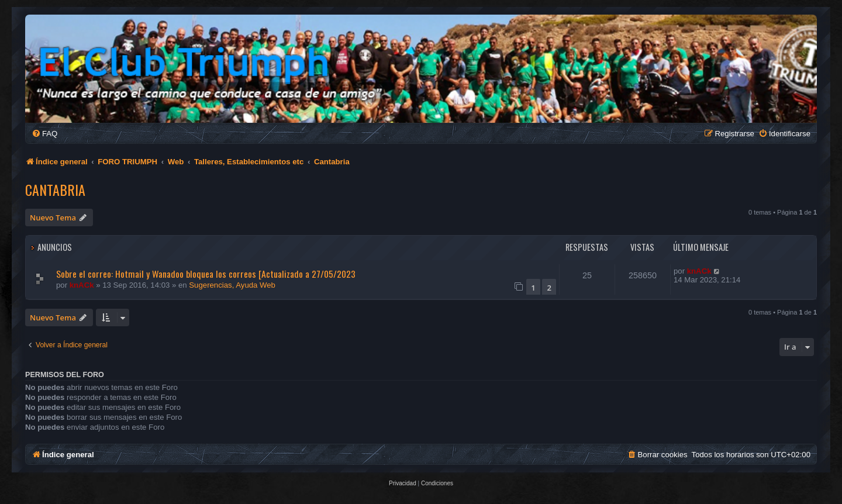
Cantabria (55, 189)
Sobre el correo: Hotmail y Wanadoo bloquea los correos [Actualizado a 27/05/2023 (206, 274)
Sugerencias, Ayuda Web (232, 285)
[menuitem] (44, 134)
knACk (82, 285)
